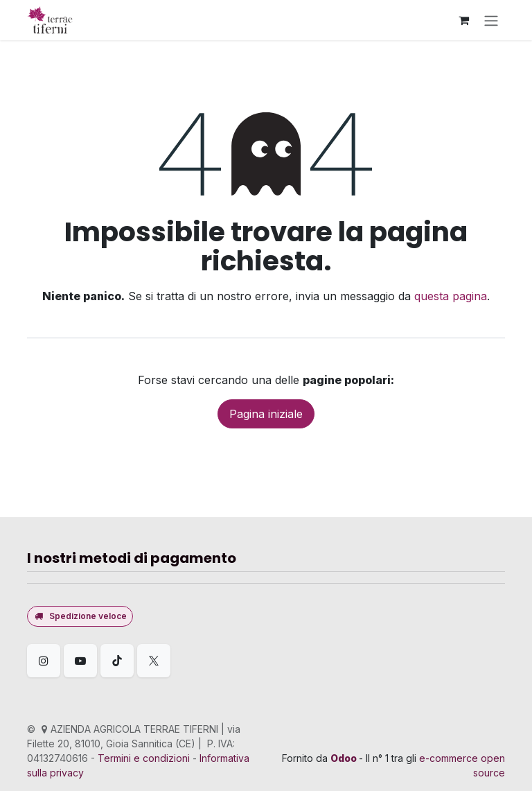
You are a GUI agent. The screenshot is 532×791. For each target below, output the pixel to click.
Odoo (345, 758)
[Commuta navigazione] (491, 20)
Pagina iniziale (266, 414)
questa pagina (451, 296)
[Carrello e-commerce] (463, 20)
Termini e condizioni (144, 758)
